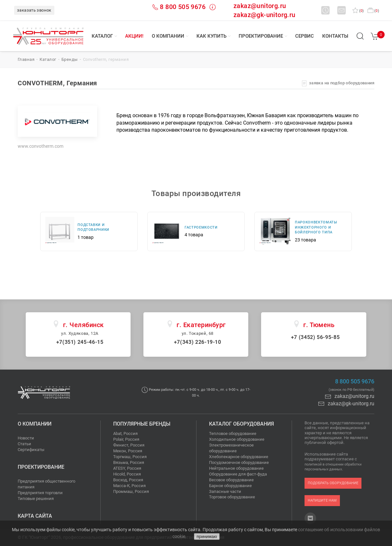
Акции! (134, 36)
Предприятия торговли (40, 493)
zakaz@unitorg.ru (260, 6)
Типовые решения (36, 499)
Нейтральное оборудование (236, 468)
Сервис (305, 36)
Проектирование (261, 36)
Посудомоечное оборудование (239, 462)
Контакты (335, 36)
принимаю (207, 537)
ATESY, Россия (127, 468)
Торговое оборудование (232, 497)
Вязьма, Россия (129, 462)
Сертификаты (31, 450)
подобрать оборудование (333, 483)
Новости (26, 438)
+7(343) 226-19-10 (198, 342)
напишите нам (322, 500)
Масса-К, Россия (129, 486)
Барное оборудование (230, 486)
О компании (168, 36)
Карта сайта (35, 516)
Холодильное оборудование (237, 439)
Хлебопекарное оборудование (239, 457)
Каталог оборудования (242, 424)
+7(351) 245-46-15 (80, 342)
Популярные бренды (142, 424)
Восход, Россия (128, 480)
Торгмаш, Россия (130, 457)
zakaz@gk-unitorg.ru (264, 15)
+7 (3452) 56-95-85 (315, 337)
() (358, 11)
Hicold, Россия (127, 474)
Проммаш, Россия (131, 491)
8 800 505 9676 (183, 7)
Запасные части (225, 491)
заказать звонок (34, 10)
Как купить (211, 36)
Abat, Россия (125, 433)
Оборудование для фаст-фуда (238, 474)
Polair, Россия (126, 439)
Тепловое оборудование (233, 433)
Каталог (102, 36)
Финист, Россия (129, 445)
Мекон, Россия (128, 451)
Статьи (24, 444)
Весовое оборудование (231, 480)
